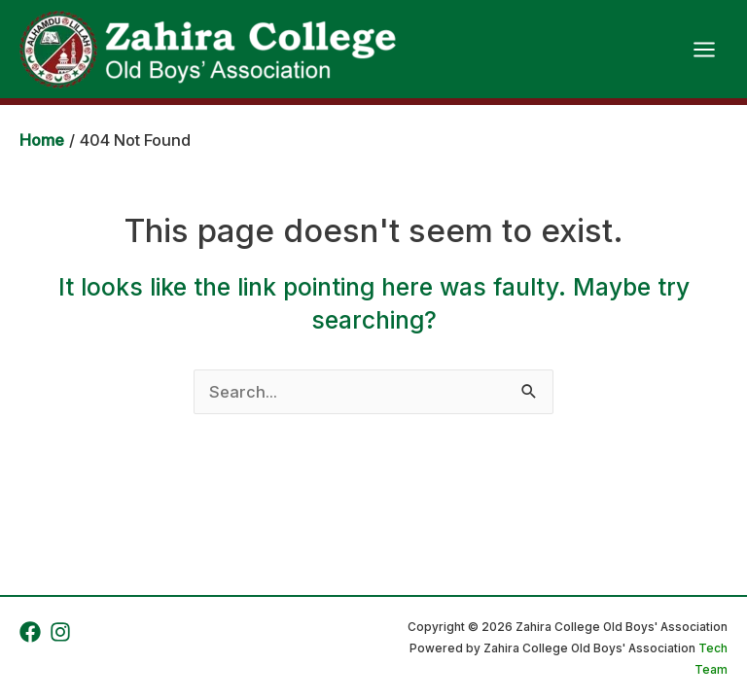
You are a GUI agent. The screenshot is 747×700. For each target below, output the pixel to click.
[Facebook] (30, 632)
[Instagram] (60, 632)
